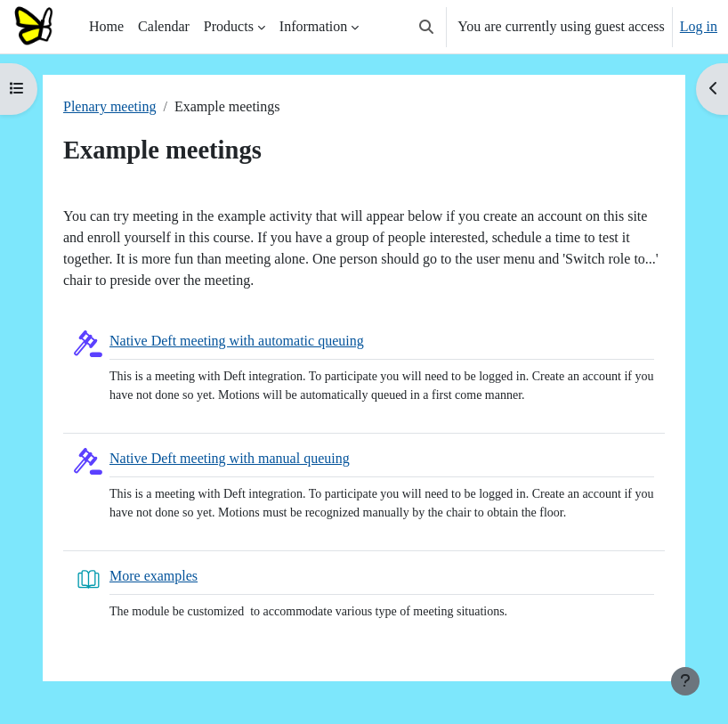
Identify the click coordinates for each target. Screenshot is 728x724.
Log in (699, 26)
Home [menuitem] (106, 26)
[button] (426, 27)
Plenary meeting (109, 106)
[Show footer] (685, 681)
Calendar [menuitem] (164, 26)
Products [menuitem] (229, 26)
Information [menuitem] (313, 26)
